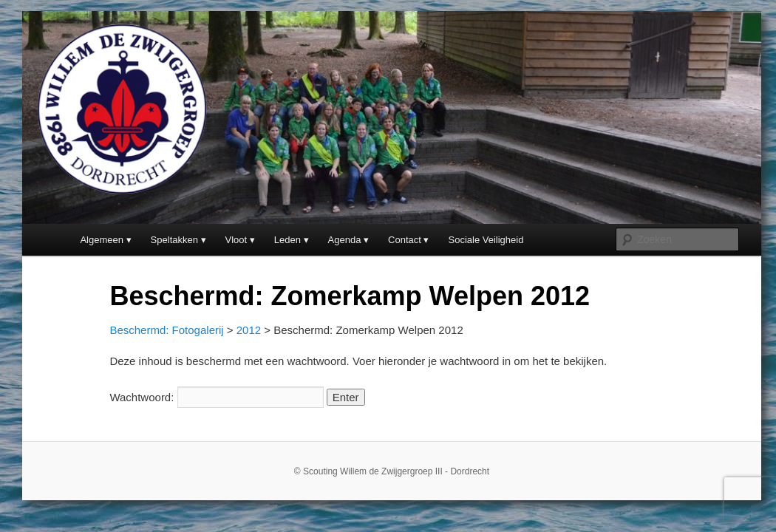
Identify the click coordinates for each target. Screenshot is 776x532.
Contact (405, 240)
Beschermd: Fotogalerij (166, 330)
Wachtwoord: (216, 397)
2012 (249, 330)
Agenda (345, 240)
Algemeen (102, 240)
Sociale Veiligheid (486, 240)
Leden (287, 240)
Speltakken (174, 240)
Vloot (236, 240)
